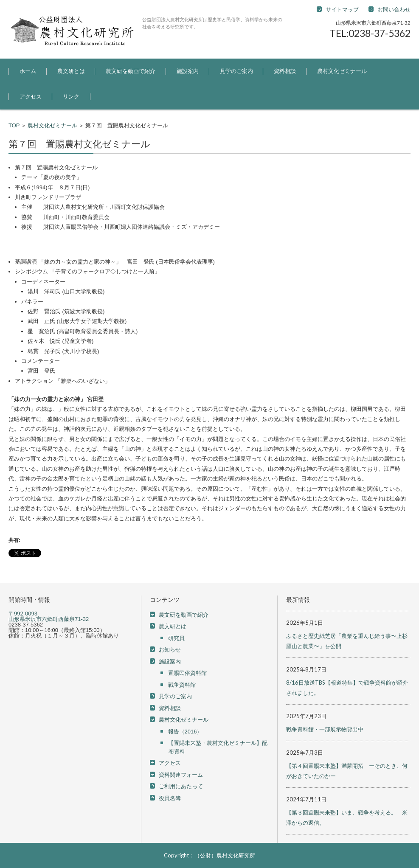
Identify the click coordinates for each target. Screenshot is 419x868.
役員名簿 (170, 798)
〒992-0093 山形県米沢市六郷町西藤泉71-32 (49, 616)
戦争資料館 (182, 685)
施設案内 (188, 71)
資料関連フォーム (181, 775)
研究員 (176, 638)
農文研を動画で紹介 (131, 71)
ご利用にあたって (181, 786)
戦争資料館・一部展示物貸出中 (325, 729)
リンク (71, 97)
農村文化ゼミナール (342, 71)
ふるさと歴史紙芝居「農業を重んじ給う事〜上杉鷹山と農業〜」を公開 (347, 641)
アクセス (31, 97)
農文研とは (71, 71)
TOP (14, 125)
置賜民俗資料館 (187, 673)
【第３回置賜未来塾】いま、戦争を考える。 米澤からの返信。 (347, 817)
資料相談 (285, 71)
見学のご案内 (236, 71)
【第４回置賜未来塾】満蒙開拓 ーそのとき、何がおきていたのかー (347, 771)
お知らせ (170, 650)
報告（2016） (185, 732)
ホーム (28, 71)
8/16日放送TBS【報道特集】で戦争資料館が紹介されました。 (347, 688)
